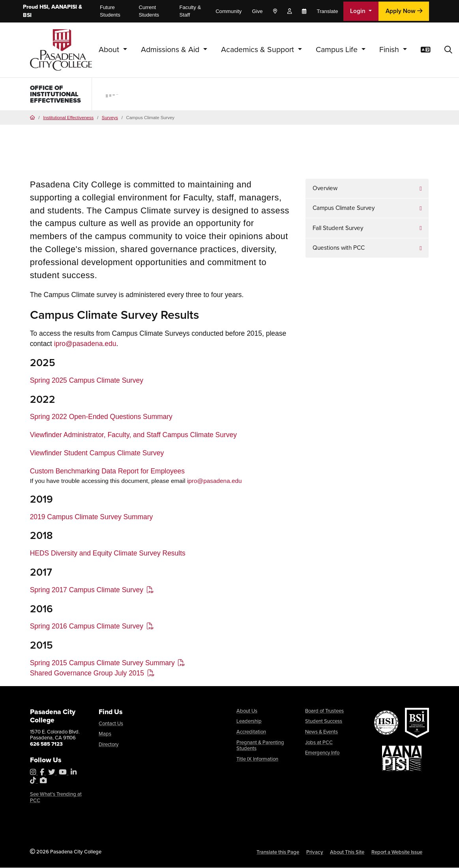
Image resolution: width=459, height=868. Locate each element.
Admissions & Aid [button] (171, 50)
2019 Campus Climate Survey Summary (92, 518)
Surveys (110, 119)
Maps (105, 735)
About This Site (347, 854)
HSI (44, 7)
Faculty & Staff (190, 11)
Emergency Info (322, 754)
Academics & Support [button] (259, 50)
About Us (247, 712)
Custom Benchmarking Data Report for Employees (107, 473)
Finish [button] (390, 50)
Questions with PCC (339, 249)
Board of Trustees (324, 712)
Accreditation (251, 733)
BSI (27, 15)
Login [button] (359, 11)
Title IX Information (257, 760)
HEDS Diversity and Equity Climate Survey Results (108, 555)
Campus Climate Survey (344, 210)
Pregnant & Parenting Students (260, 747)
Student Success (324, 723)
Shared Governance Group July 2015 (87, 675)
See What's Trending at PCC (56, 799)
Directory (109, 746)
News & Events (321, 733)
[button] (448, 50)
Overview (325, 190)
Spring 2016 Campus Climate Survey (87, 628)
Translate (327, 11)
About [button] (110, 50)
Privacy (315, 854)
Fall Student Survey (338, 230)
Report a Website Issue (397, 854)
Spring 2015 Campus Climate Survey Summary (102, 664)
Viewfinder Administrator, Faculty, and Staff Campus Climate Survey (133, 436)
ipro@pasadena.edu (85, 345)
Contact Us (111, 725)
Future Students (110, 11)
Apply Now (404, 11)
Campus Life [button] (338, 50)
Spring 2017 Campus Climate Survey (87, 591)
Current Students (149, 11)
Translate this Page (278, 854)
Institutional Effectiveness (68, 119)
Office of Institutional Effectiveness (56, 95)
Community (229, 11)
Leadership (249, 723)
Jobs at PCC (319, 744)
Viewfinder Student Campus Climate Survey (97, 455)
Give (258, 11)
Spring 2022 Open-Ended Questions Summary (101, 418)
